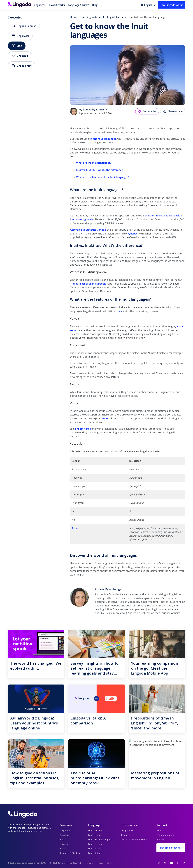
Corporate (65, 831)
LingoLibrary (22, 66)
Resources (126, 835)
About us (64, 835)
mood (106, 418)
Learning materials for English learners (103, 17)
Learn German (96, 831)
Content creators (165, 835)
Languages (39, 5)
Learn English (95, 835)
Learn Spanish (96, 849)
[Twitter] (165, 863)
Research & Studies (70, 853)
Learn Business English (100, 840)
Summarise (147, 111)
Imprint (90, 863)
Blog (95, 5)
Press (62, 849)
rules (119, 311)
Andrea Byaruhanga (95, 109)
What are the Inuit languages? (94, 163)
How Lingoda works (171, 5)
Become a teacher (171, 848)
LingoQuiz (20, 56)
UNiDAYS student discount (134, 840)
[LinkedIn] (159, 863)
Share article (173, 111)
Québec (133, 234)
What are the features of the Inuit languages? (103, 177)
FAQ (159, 831)
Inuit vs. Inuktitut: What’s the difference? (100, 170)
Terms (110, 863)
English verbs (83, 429)
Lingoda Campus (24, 26)
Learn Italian (95, 853)
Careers (64, 844)
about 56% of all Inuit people (89, 284)
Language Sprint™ (79, 5)
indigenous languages (103, 139)
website (176, 613)
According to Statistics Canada (88, 230)
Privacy (100, 863)
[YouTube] (172, 863)
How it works (57, 5)
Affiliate (160, 840)
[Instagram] (184, 863)
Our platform (127, 831)
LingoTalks (20, 36)
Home (74, 17)
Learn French (95, 844)
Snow (75, 528)
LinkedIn (146, 613)
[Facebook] (178, 863)
